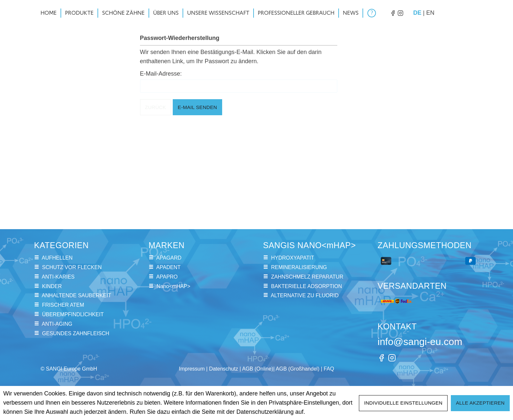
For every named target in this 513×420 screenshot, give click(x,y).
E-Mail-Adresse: (161, 74)
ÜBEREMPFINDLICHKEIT (73, 314)
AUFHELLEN (57, 258)
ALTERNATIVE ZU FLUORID (305, 295)
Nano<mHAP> (173, 286)
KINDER (52, 286)
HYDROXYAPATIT (292, 258)
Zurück (155, 107)
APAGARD (169, 258)
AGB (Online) (258, 369)
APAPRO (167, 277)
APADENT (168, 267)
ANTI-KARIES (58, 277)
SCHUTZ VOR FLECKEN (72, 267)
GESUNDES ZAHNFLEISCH (75, 333)
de (417, 12)
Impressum (192, 369)
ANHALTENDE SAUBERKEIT (77, 295)
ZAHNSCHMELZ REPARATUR (307, 277)
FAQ (329, 369)
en (430, 12)
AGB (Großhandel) (298, 369)
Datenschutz (224, 369)
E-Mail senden (197, 107)
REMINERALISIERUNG (299, 267)
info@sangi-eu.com (420, 342)
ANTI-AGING (57, 324)
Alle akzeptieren (480, 403)
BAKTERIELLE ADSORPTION (306, 286)
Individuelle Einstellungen (403, 403)
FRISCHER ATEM (63, 305)
